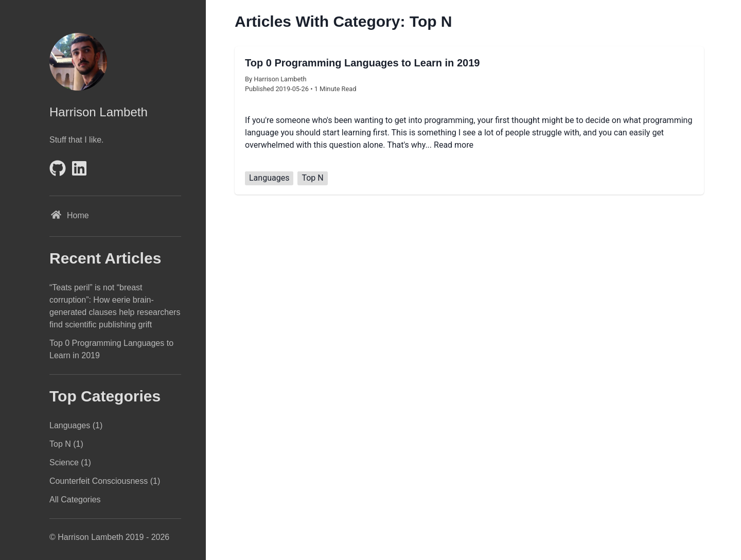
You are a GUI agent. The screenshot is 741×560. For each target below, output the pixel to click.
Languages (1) (76, 425)
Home (69, 216)
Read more (454, 145)
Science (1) (70, 462)
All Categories (75, 500)
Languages (269, 178)
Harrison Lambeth (99, 112)
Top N (312, 178)
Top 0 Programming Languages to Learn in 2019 (111, 349)
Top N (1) (66, 444)
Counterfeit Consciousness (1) (105, 481)
